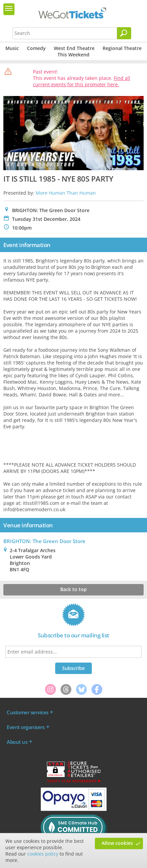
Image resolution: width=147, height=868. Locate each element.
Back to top (73, 589)
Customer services (28, 712)
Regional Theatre (122, 48)
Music (12, 48)
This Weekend (73, 55)
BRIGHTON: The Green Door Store (44, 541)
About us (17, 742)
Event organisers (26, 727)
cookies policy (43, 854)
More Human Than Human (66, 193)
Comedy (36, 48)
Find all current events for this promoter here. (82, 81)
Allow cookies (117, 843)
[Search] (124, 33)
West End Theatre (74, 48)
